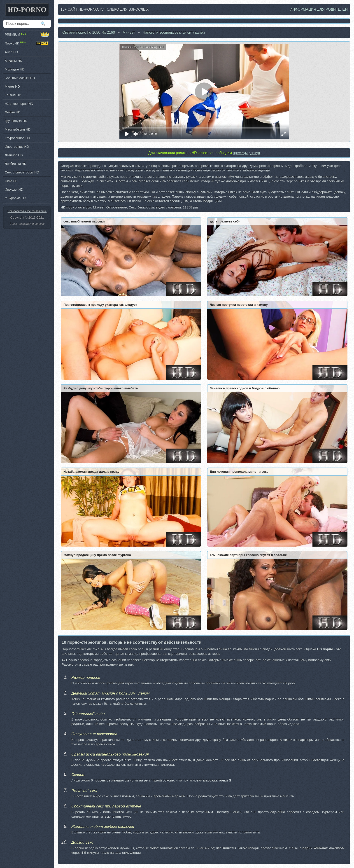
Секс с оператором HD (22, 172)
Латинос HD (14, 155)
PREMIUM (27, 35)
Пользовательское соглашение (27, 211)
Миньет (129, 32)
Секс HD (11, 181)
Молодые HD (15, 69)
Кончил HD (13, 95)
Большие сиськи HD (20, 78)
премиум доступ (246, 153)
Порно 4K (27, 43)
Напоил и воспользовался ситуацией (174, 32)
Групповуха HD (16, 121)
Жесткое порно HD (19, 104)
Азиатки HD (14, 61)
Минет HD (12, 87)
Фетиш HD (13, 112)
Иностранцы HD (17, 147)
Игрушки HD (14, 190)
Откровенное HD (17, 138)
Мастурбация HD (18, 129)
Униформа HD (15, 198)
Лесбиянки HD (16, 164)
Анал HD (11, 52)
